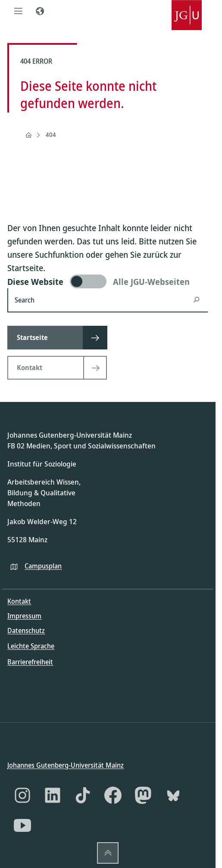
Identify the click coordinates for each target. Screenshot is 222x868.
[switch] (108, 281)
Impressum (24, 616)
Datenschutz (26, 630)
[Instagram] (22, 795)
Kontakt (19, 601)
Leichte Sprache (31, 646)
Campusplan (43, 565)
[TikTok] (83, 795)
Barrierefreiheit (30, 661)
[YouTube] (22, 825)
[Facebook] (113, 795)
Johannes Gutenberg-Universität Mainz (66, 765)
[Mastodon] (143, 795)
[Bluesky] (173, 795)
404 (51, 134)
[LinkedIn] (53, 795)
